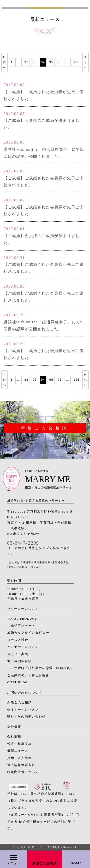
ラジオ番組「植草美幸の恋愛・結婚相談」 (40, 668)
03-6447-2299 (23, 543)
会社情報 (14, 737)
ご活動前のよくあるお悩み (28, 675)
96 (60, 62)
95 (51, 62)
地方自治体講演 (19, 661)
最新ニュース (18, 751)
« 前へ (5, 62)
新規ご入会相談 (45, 863)
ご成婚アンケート (21, 626)
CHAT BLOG (18, 682)
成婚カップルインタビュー (28, 633)
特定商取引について (23, 772)
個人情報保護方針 (21, 765)
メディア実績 (18, 654)
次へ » (85, 62)
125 (76, 62)
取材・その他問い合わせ (27, 717)
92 (27, 62)
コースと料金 (18, 640)
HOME (76, 863)
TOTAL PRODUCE (22, 619)
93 (35, 62)
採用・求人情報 (19, 758)
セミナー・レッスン (23, 647)
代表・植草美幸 (19, 744)
